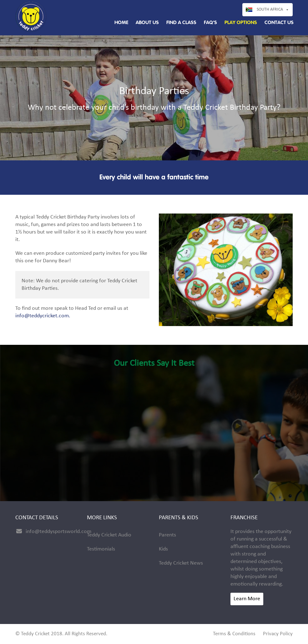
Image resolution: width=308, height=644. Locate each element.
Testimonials (101, 549)
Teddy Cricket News (181, 563)
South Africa (270, 10)
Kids (163, 549)
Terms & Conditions (234, 634)
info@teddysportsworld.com (58, 532)
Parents (167, 535)
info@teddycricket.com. (43, 316)
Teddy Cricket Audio (109, 535)
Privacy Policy (278, 634)
